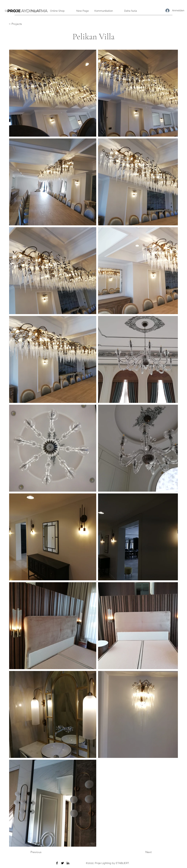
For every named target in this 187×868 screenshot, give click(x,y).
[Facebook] (57, 863)
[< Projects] (21, 24)
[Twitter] (62, 863)
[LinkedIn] (68, 863)
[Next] (142, 852)
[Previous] (43, 852)
